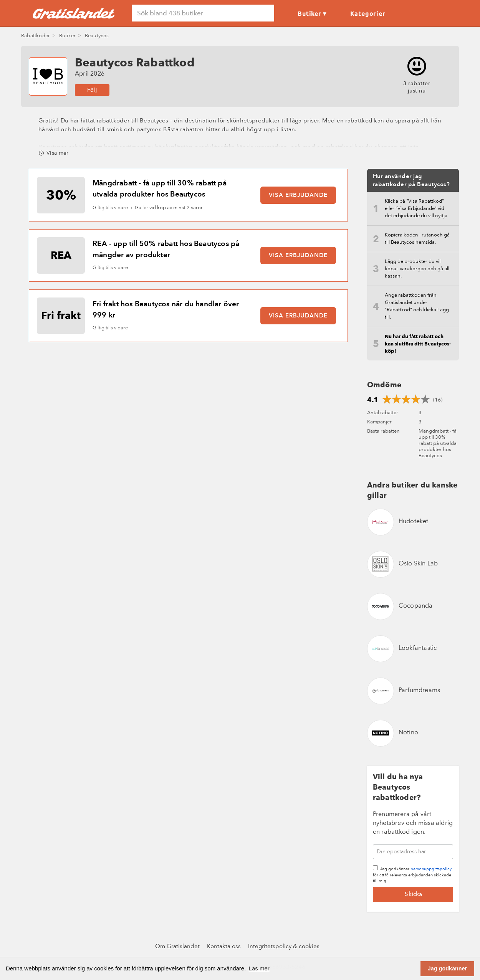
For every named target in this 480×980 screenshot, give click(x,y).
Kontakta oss (224, 947)
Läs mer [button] (259, 968)
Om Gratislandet (177, 947)
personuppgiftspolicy (431, 869)
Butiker (310, 13)
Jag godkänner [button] (447, 968)
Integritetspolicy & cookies (284, 947)
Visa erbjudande (298, 196)
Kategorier (368, 13)
